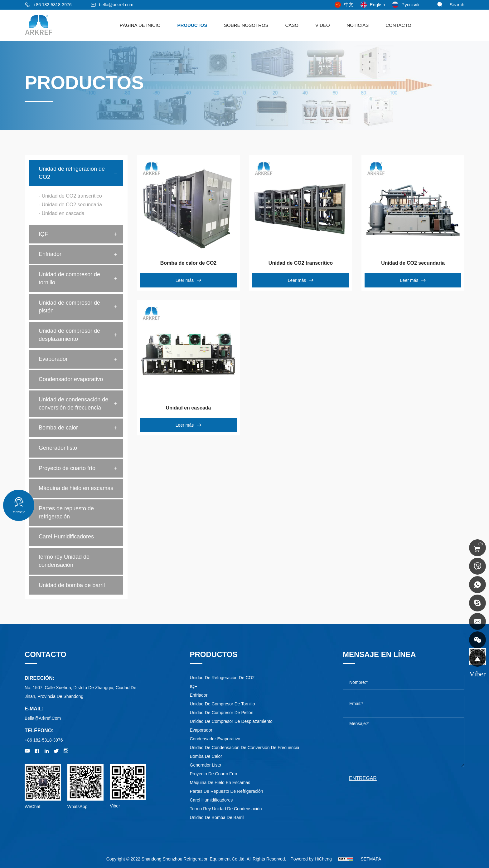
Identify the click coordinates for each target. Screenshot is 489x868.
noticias (358, 25)
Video (323, 25)
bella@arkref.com (116, 5)
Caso (292, 25)
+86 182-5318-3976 (53, 5)
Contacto (398, 25)
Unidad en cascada (189, 408)
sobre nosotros (246, 25)
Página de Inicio (140, 25)
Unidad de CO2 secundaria (413, 263)
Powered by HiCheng (311, 859)
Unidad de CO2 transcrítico (301, 263)
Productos (192, 25)
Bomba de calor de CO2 (189, 263)
